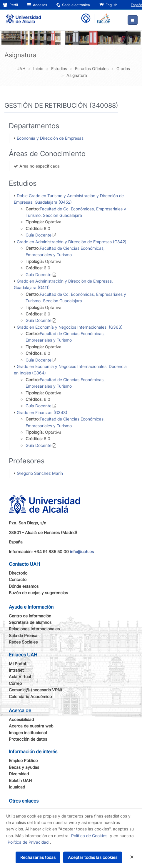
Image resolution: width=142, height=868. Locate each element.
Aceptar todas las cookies (93, 857)
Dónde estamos (24, 586)
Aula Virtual (20, 677)
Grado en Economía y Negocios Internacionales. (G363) (70, 327)
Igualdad (17, 787)
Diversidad (19, 774)
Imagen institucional (28, 733)
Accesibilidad (21, 719)
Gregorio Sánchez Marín (40, 473)
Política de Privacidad (28, 842)
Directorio (18, 573)
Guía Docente (39, 235)
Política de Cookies (89, 836)
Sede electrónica (73, 5)
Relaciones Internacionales (34, 629)
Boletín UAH (20, 780)
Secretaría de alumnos (30, 622)
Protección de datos (28, 739)
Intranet (16, 670)
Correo (15, 683)
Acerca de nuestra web (31, 726)
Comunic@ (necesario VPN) (35, 690)
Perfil (10, 5)
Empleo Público (23, 760)
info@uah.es (82, 552)
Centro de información (30, 616)
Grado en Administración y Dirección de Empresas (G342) (72, 242)
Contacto (18, 579)
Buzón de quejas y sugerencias (38, 593)
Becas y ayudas (24, 767)
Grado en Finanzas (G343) (42, 412)
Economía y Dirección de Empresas (50, 138)
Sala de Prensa (23, 635)
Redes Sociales (23, 642)
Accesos (37, 5)
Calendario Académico (30, 696)
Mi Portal (17, 664)
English (108, 5)
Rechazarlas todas (38, 857)
